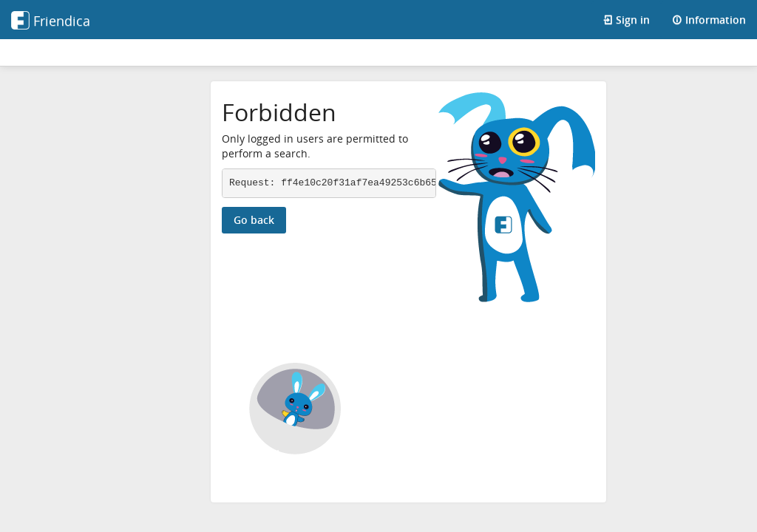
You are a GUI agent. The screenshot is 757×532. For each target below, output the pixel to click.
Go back (254, 220)
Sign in (626, 20)
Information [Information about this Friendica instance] (709, 20)
